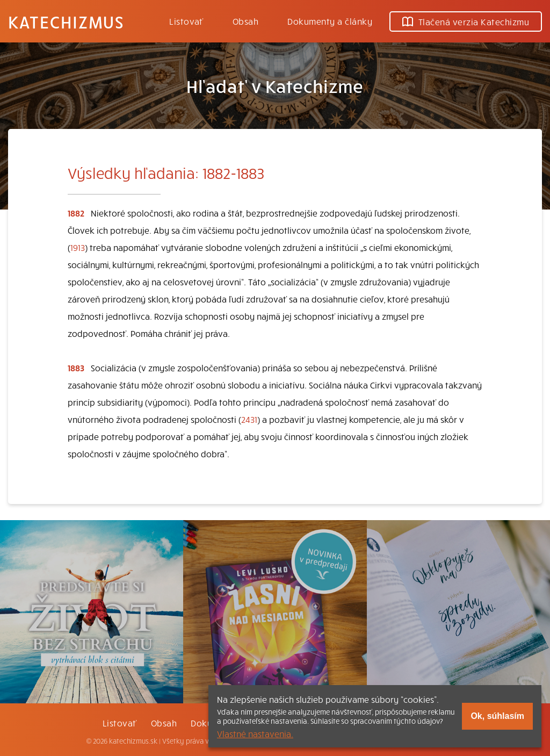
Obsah (245, 21)
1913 (78, 247)
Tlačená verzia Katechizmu (466, 21)
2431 (249, 419)
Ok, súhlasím (497, 716)
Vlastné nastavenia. (255, 733)
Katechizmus (66, 21)
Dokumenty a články (330, 21)
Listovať (186, 21)
